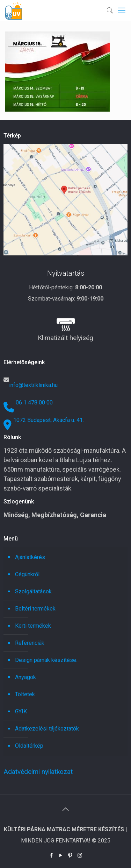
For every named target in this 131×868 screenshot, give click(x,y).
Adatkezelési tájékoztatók (47, 729)
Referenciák (30, 643)
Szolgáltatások (33, 591)
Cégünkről (27, 574)
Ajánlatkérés (30, 557)
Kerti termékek (33, 626)
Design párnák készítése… (47, 660)
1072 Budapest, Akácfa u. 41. (49, 420)
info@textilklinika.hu (33, 385)
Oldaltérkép (29, 746)
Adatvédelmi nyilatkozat (38, 772)
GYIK (21, 711)
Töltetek (25, 694)
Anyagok (26, 677)
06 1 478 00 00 (34, 403)
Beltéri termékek (35, 609)
